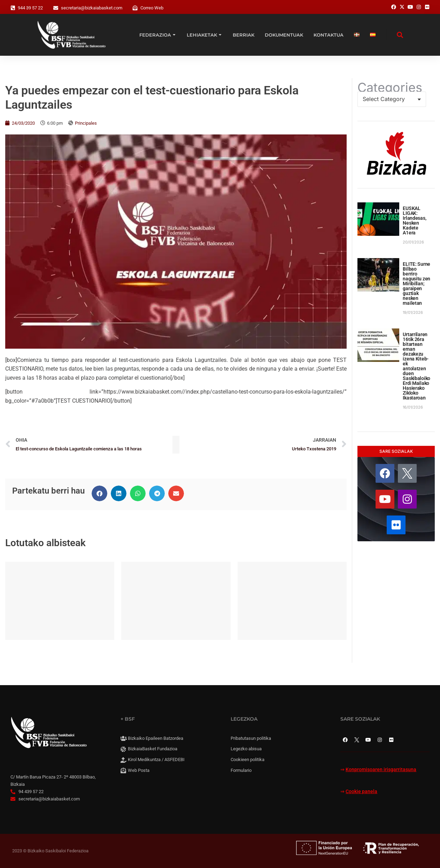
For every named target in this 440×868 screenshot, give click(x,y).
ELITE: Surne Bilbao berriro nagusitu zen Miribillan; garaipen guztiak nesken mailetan (416, 284)
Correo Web (152, 8)
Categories (390, 87)
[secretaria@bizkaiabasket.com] (56, 8)
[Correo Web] (135, 8)
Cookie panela (361, 792)
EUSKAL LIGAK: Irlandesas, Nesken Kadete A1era (414, 220)
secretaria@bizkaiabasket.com (92, 8)
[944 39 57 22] (13, 8)
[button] (99, 493)
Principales (86, 123)
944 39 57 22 (30, 8)
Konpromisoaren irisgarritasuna (381, 770)
